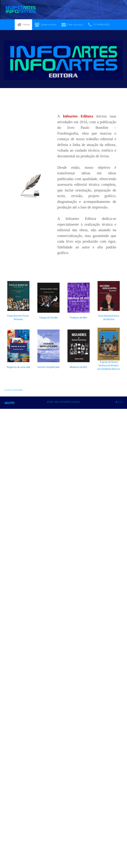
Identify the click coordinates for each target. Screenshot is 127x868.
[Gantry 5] (21, 10)
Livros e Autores (13, 390)
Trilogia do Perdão (48, 318)
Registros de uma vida (18, 367)
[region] (63, 329)
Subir (119, 402)
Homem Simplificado (49, 367)
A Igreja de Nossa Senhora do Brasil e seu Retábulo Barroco (109, 365)
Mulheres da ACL (79, 367)
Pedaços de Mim (79, 318)
